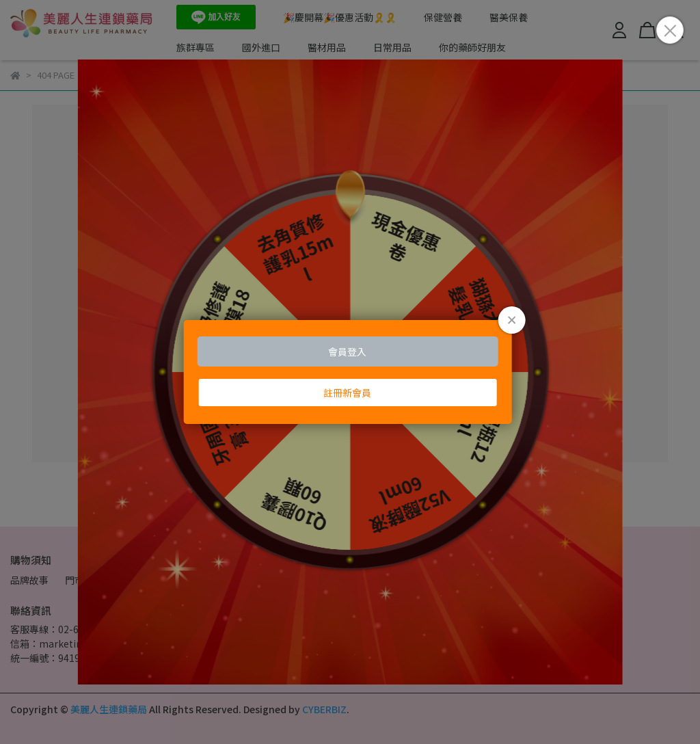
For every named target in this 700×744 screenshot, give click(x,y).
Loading (350, 372)
